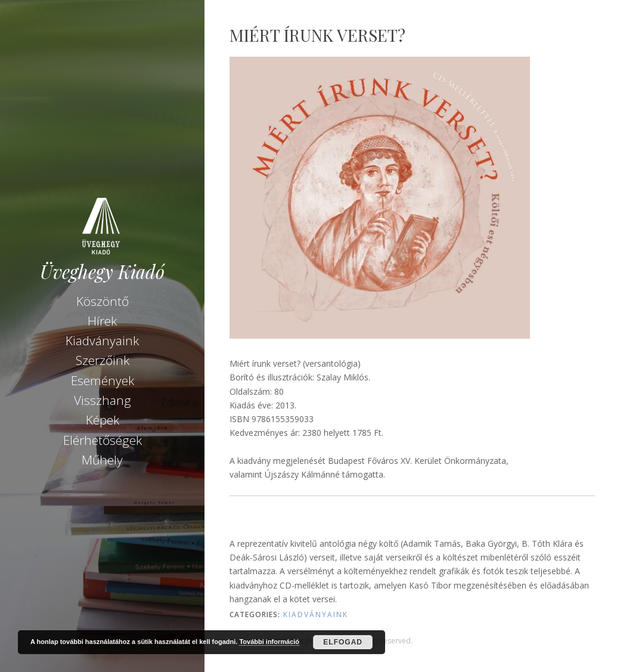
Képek (103, 420)
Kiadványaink (102, 340)
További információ (269, 642)
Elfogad (343, 642)
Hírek (102, 321)
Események (103, 380)
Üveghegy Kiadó (102, 272)
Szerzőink (103, 360)
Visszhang (103, 400)
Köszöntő (103, 301)
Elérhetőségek (103, 440)
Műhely (102, 460)
